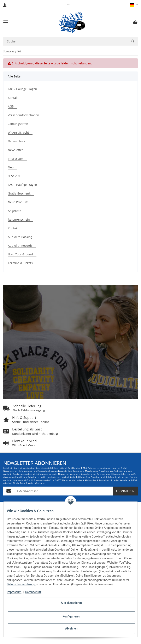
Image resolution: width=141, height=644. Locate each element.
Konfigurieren (71, 616)
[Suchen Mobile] (65, 41)
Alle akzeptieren (71, 603)
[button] (68, 5)
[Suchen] (133, 41)
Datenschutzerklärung (21, 584)
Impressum (14, 592)
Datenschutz (33, 592)
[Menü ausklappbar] (6, 22)
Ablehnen (71, 628)
